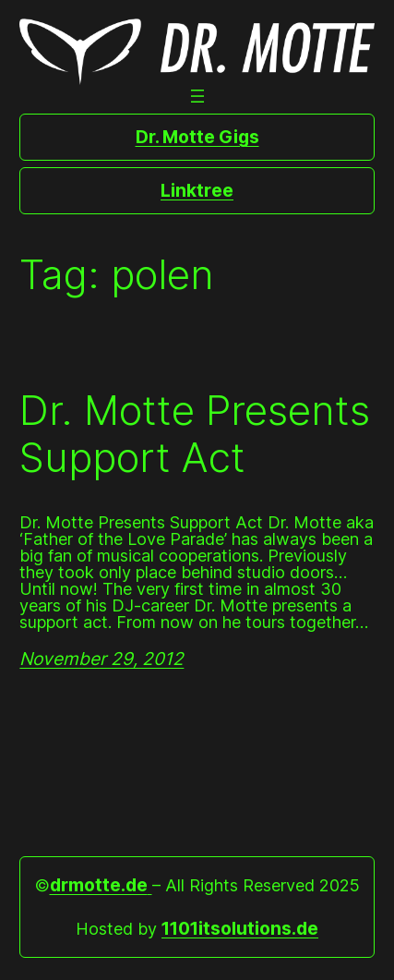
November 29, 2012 (101, 659)
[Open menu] (197, 96)
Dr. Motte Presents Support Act (195, 434)
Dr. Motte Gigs (197, 137)
